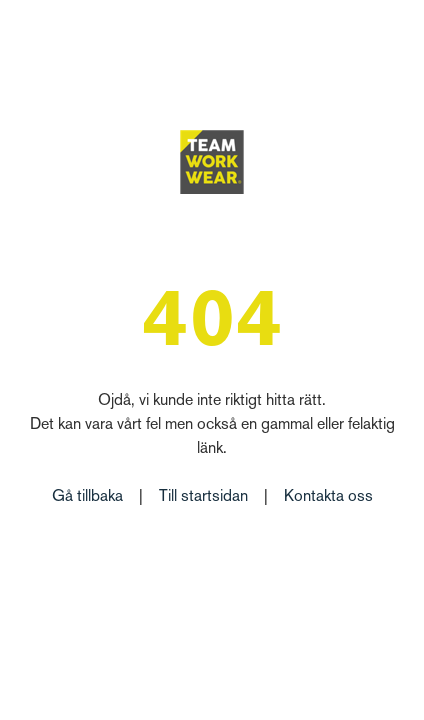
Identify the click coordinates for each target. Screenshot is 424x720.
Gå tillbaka (87, 497)
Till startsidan (203, 497)
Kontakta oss (328, 497)
